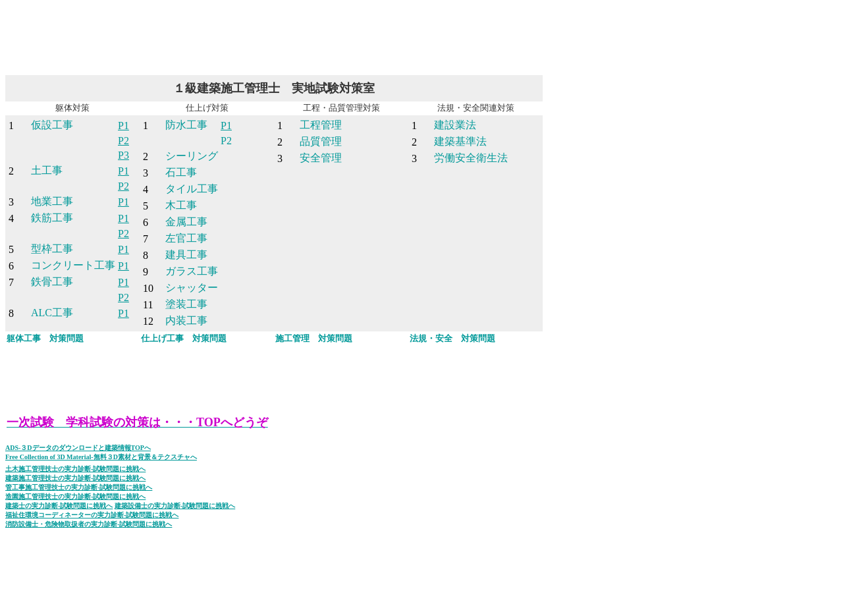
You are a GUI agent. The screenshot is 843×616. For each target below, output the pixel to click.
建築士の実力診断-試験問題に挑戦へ (59, 506)
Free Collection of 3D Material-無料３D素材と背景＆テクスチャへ (101, 457)
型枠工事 (52, 249)
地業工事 (52, 201)
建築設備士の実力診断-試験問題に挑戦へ (175, 506)
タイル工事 (192, 189)
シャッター (192, 288)
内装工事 (186, 321)
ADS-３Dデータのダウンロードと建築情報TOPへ (78, 448)
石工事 (181, 172)
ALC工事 (52, 313)
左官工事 (186, 238)
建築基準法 (460, 141)
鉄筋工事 (52, 218)
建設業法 (455, 125)
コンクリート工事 (73, 265)
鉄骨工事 (52, 282)
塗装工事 (186, 304)
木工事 (181, 205)
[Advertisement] (245, 35)
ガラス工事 (192, 271)
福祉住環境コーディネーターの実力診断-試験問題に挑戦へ (92, 515)
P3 (123, 155)
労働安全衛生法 (471, 158)
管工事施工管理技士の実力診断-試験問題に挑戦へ (79, 487)
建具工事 (186, 255)
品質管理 (321, 141)
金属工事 (186, 222)
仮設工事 (52, 125)
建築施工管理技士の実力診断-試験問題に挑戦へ (75, 478)
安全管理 (321, 158)
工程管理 (321, 125)
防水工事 (186, 125)
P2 (123, 141)
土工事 (47, 170)
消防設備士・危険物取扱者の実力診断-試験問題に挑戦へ (89, 524)
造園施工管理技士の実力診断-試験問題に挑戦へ (75, 496)
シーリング (192, 156)
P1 (123, 126)
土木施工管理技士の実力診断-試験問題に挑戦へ (75, 469)
